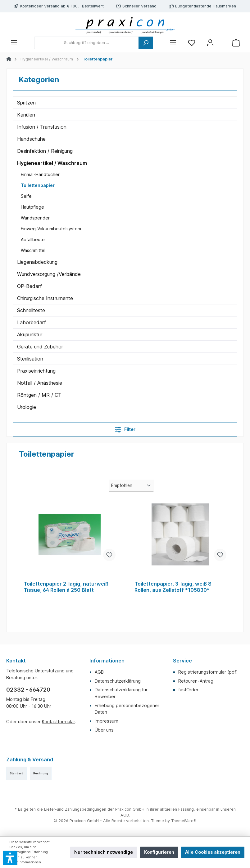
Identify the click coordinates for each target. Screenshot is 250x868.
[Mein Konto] (210, 43)
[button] (10, 858)
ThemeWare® (184, 821)
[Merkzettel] (192, 43)
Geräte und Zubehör (40, 347)
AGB (99, 672)
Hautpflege (32, 207)
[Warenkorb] (236, 43)
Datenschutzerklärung (118, 681)
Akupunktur (30, 334)
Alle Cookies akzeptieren (213, 852)
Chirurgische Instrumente (45, 298)
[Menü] (14, 43)
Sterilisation (30, 359)
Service (182, 661)
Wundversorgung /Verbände (49, 274)
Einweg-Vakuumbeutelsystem (51, 229)
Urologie (27, 407)
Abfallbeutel (33, 239)
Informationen (107, 661)
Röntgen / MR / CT (39, 395)
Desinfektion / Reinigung (45, 151)
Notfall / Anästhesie (40, 383)
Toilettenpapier (38, 185)
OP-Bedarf (30, 286)
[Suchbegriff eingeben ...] (86, 43)
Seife (26, 196)
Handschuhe (31, 139)
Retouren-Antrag (196, 681)
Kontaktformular (58, 722)
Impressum (107, 721)
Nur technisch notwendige (104, 852)
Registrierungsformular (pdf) (208, 672)
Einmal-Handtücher (40, 174)
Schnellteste (31, 310)
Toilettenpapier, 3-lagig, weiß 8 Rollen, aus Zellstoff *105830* (173, 587)
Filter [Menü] (125, 428)
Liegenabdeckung (37, 262)
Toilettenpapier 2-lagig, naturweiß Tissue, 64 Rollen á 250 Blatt (66, 587)
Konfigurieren (159, 852)
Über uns (104, 730)
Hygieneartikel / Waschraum (52, 163)
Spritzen (26, 103)
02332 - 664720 (28, 690)
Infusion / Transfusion (42, 127)
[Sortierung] (131, 485)
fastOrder (188, 690)
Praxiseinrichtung (36, 371)
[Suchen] (146, 43)
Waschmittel (33, 250)
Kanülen (26, 115)
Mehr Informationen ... (27, 862)
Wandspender (35, 218)
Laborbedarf (32, 322)
